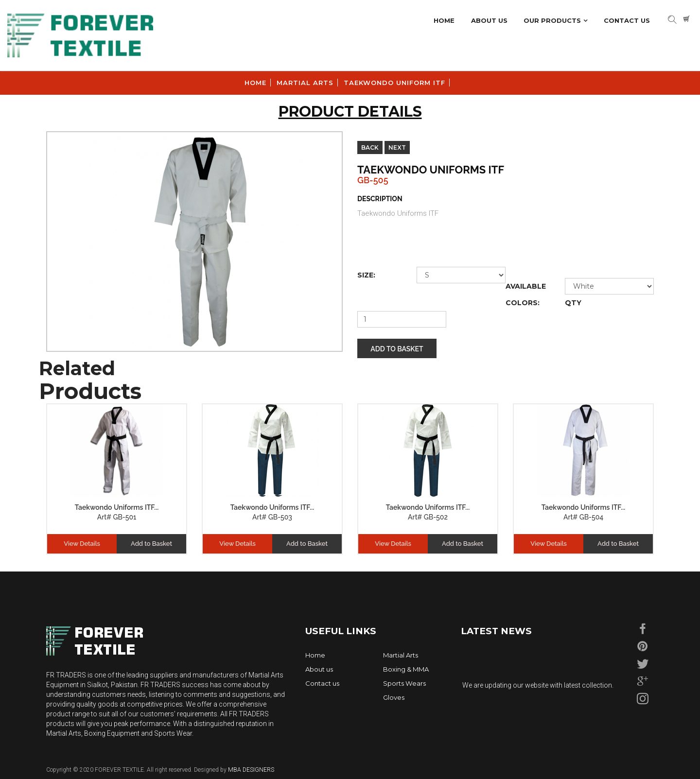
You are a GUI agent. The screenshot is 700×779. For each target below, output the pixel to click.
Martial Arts (401, 655)
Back (370, 147)
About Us (489, 20)
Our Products (552, 20)
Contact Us (627, 20)
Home (444, 20)
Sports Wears (404, 683)
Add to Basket (397, 349)
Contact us (322, 683)
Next (397, 147)
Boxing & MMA (406, 669)
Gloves (394, 697)
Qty (573, 303)
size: (366, 275)
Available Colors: (526, 294)
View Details (82, 544)
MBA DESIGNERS (250, 770)
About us (319, 669)
